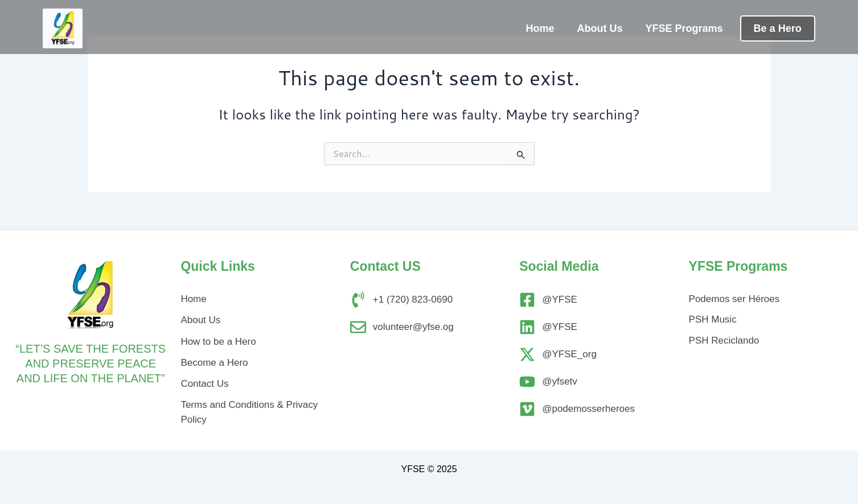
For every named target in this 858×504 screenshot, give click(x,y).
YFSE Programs (684, 28)
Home (540, 28)
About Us (600, 28)
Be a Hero (778, 28)
